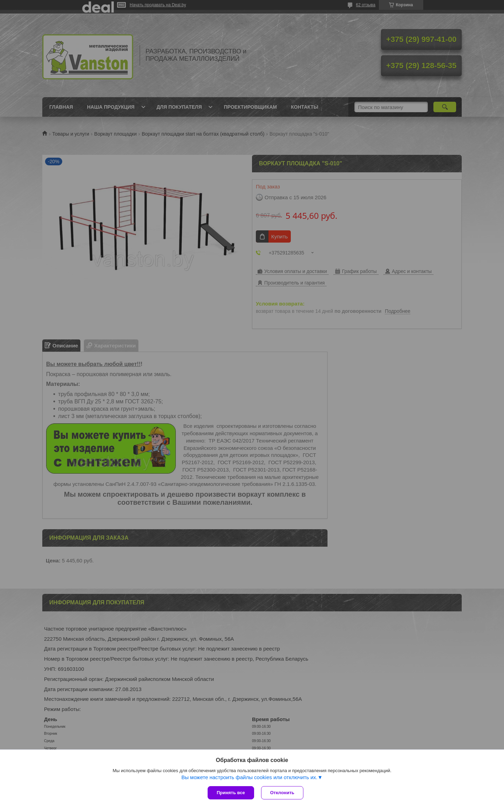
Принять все (231, 793)
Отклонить (282, 793)
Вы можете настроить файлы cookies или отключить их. (249, 777)
